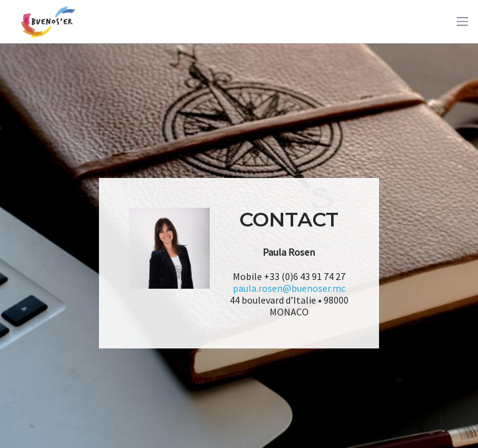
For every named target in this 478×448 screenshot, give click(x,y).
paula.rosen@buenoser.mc (289, 288)
